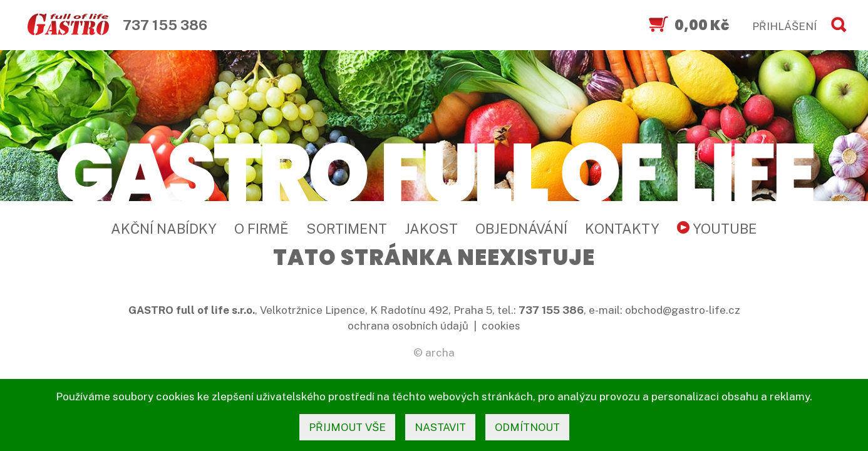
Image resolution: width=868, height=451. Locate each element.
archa (440, 353)
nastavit (440, 427)
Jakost (431, 229)
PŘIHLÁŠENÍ (784, 26)
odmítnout (527, 427)
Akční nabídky (164, 229)
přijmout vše (347, 427)
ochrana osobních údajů (408, 326)
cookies (501, 326)
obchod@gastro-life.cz (683, 310)
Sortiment (347, 229)
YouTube (717, 229)
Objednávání (521, 229)
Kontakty (622, 229)
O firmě (261, 229)
